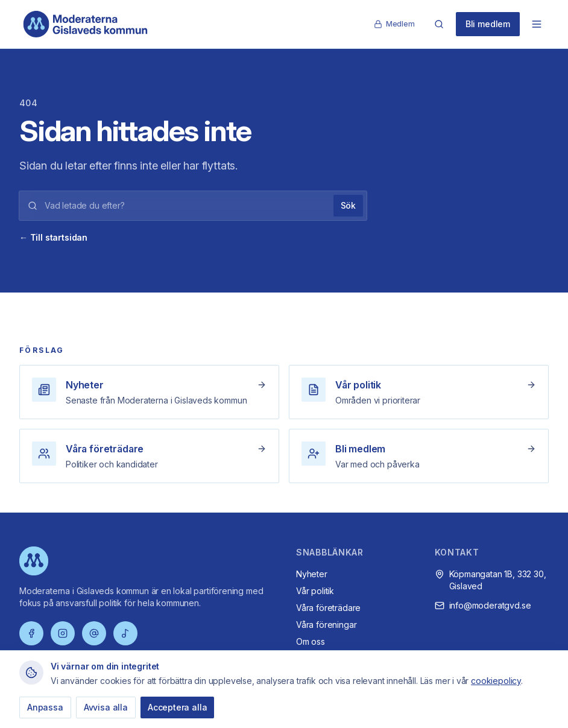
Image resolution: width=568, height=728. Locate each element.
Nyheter (312, 574)
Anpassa (45, 707)
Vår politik (315, 591)
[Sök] (439, 24)
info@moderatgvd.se (490, 605)
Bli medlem (488, 24)
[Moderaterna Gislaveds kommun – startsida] (86, 24)
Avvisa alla (106, 707)
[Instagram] (63, 633)
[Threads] (94, 633)
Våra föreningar (326, 625)
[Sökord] (185, 206)
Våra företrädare (328, 608)
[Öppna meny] (537, 24)
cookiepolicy (496, 681)
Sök (348, 205)
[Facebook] (31, 633)
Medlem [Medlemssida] (394, 24)
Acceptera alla (178, 707)
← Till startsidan (53, 237)
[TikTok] (125, 633)
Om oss (311, 641)
